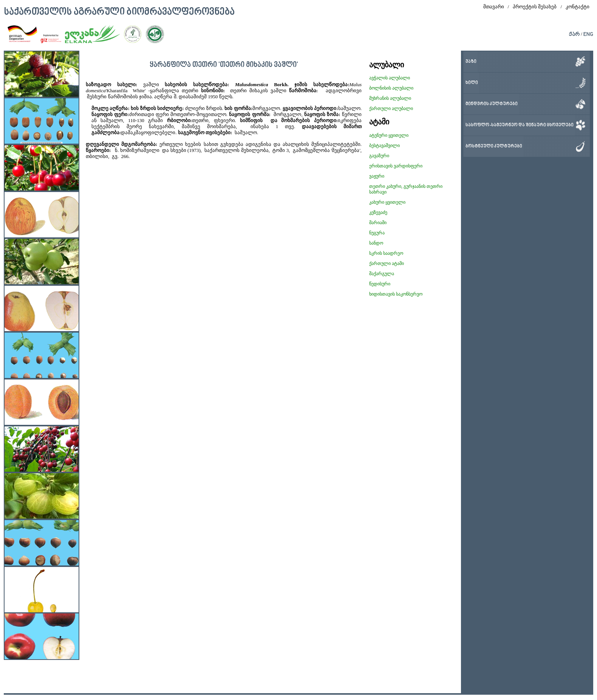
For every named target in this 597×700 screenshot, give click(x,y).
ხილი (472, 83)
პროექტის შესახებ (535, 7)
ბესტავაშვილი (384, 146)
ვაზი (471, 62)
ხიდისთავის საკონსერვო (396, 294)
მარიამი (378, 223)
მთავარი (494, 7)
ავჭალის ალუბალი (390, 78)
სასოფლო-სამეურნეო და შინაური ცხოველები (520, 125)
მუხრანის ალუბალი (390, 98)
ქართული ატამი (387, 263)
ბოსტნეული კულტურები (494, 146)
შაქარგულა (382, 274)
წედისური (380, 284)
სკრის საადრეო (386, 253)
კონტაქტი (578, 7)
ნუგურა (377, 233)
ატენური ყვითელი (389, 135)
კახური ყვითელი (387, 202)
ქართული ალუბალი (391, 108)
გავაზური (379, 156)
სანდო (376, 243)
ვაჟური (377, 176)
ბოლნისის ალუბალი (391, 88)
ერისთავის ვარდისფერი (396, 166)
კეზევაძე (378, 212)
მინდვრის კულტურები (492, 104)
